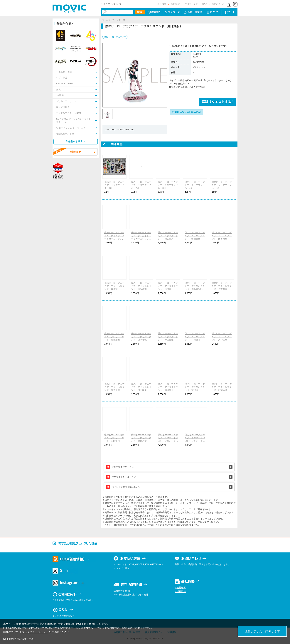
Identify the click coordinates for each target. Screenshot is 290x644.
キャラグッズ (119, 20)
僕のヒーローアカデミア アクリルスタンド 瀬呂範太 (168, 387)
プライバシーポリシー (35, 632)
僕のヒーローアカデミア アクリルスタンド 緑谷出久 (168, 236)
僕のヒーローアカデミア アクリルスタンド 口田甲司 (114, 438)
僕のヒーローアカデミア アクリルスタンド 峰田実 (168, 286)
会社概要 (162, 4)
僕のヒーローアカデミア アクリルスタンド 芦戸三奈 (222, 337)
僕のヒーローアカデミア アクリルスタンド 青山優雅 (168, 337)
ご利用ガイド (191, 4)
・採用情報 (180, 591)
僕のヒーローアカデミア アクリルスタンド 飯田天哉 (222, 236)
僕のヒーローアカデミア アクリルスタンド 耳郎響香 (195, 337)
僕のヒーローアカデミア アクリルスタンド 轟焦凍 (114, 286)
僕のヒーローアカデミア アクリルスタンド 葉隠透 (195, 387)
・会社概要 (180, 588)
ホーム (105, 20)
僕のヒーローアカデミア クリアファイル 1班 (114, 185)
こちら (31, 639)
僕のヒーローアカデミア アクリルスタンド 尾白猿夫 (141, 387)
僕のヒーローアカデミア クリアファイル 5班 (222, 185)
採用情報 (175, 4)
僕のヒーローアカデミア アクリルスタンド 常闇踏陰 (114, 337)
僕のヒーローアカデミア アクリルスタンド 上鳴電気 (141, 337)
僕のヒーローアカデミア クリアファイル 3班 (168, 185)
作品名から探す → (76, 141)
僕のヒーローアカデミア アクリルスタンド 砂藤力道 (222, 387)
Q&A (205, 4)
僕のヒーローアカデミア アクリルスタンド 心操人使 (141, 438)
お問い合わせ (218, 4)
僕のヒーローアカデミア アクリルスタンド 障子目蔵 (114, 387)
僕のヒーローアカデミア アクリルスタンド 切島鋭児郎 (195, 286)
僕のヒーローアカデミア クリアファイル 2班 (141, 185)
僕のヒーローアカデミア (115, 37)
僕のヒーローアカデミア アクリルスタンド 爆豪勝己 (195, 236)
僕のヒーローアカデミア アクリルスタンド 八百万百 (222, 286)
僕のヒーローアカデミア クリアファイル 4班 (195, 185)
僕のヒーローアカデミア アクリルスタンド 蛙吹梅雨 (141, 286)
